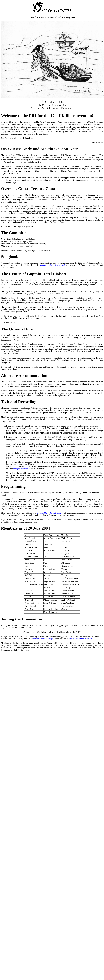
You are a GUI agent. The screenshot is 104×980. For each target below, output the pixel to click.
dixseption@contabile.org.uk (42, 639)
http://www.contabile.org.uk (80, 639)
